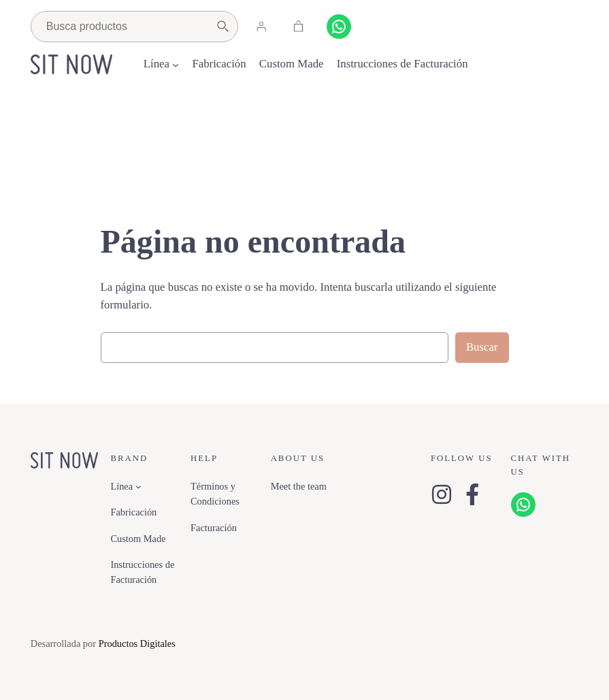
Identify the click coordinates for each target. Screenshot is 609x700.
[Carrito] (299, 27)
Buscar (482, 347)
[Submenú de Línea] (176, 64)
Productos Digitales (137, 643)
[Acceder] (261, 27)
